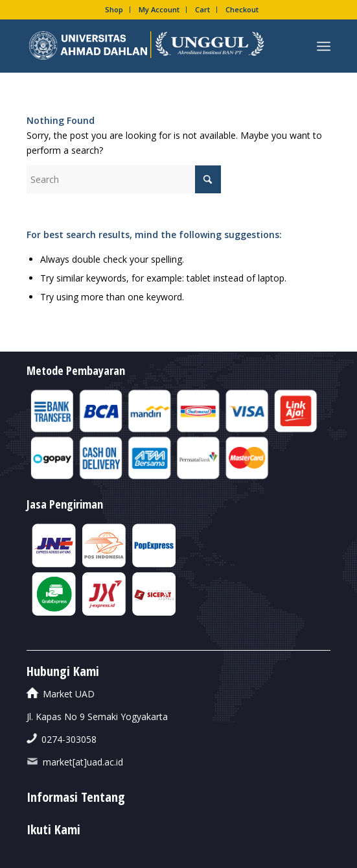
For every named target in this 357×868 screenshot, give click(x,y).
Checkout (242, 9)
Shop (114, 9)
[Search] (124, 179)
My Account (159, 9)
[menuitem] (114, 10)
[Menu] (324, 46)
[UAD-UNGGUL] (148, 46)
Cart (202, 9)
